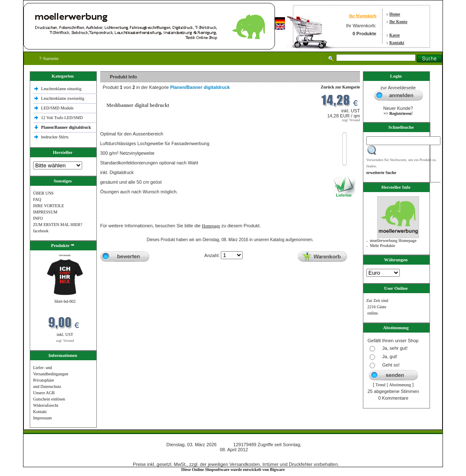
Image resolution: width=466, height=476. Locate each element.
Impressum (42, 418)
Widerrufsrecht (46, 405)
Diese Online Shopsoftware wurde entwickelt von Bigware (233, 469)
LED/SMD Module (57, 108)
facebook (41, 231)
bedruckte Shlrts (55, 137)
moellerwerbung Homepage (393, 241)
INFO (38, 218)
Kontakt (397, 43)
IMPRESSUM (45, 212)
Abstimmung (400, 385)
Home (395, 14)
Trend (381, 385)
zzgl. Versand (65, 341)
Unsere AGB (44, 393)
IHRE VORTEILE (49, 206)
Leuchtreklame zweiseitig (63, 98)
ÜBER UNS (43, 193)
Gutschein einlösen (49, 399)
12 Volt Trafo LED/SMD (62, 118)
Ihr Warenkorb (363, 16)
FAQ (37, 199)
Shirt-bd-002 (65, 301)
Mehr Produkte (383, 246)
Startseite (49, 59)
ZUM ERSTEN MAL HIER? (58, 225)
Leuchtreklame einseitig (62, 89)
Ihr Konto (398, 22)
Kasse (395, 35)
